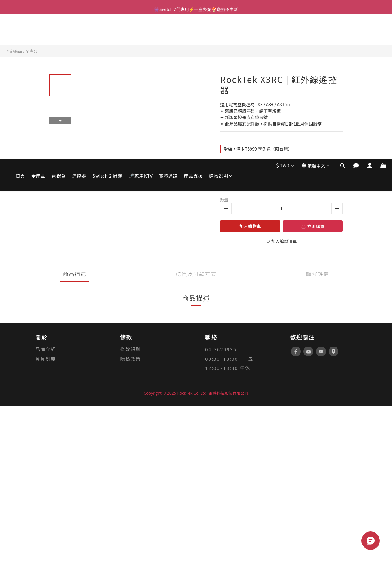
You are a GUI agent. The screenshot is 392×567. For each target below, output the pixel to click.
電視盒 (59, 30)
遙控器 (79, 30)
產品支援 (193, 30)
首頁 (20, 30)
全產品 (38, 30)
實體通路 (168, 30)
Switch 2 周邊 (107, 30)
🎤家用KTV (140, 30)
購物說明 (221, 30)
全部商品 (14, 51)
